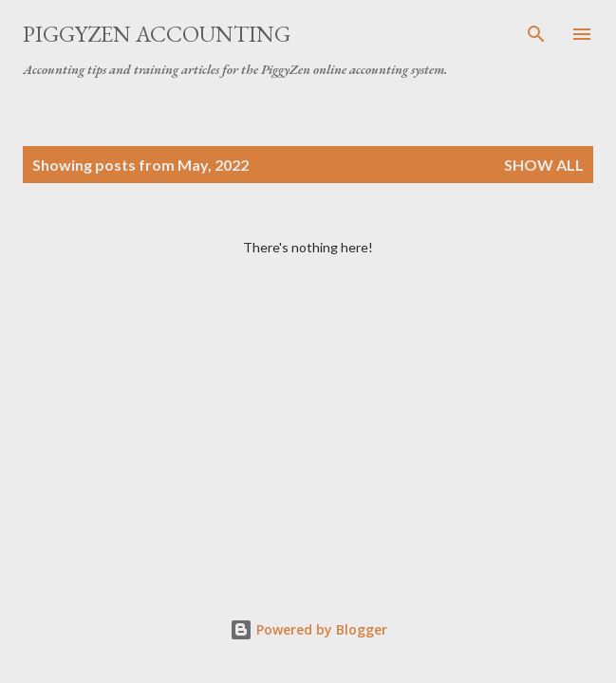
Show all (544, 165)
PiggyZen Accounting (157, 34)
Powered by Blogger (308, 629)
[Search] (536, 34)
